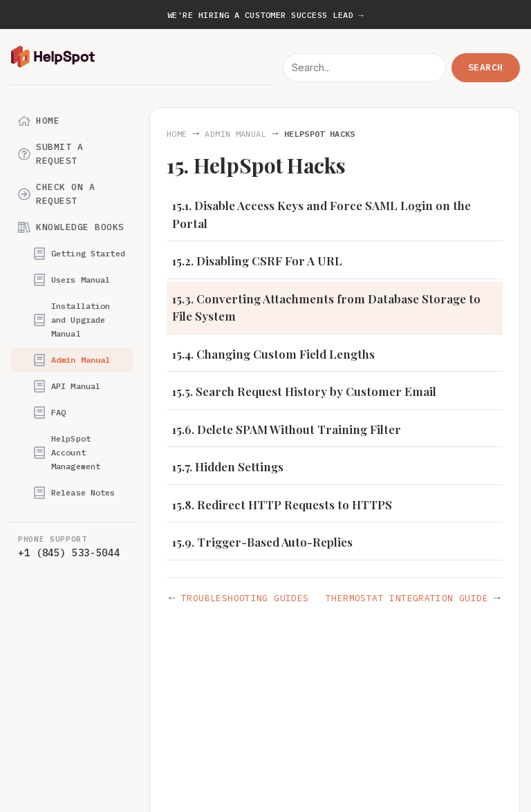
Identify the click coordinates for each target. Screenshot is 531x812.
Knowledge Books (71, 227)
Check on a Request (56, 194)
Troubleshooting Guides (245, 598)
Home (39, 121)
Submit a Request (50, 154)
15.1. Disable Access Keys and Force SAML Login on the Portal (322, 214)
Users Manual (72, 280)
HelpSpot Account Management (67, 452)
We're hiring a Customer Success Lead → (265, 15)
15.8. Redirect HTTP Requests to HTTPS (282, 504)
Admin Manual (72, 360)
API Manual (67, 386)
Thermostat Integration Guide (407, 598)
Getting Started (79, 254)
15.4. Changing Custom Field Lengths (273, 354)
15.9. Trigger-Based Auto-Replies (262, 542)
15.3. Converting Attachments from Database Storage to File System (326, 308)
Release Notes (74, 493)
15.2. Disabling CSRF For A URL (257, 261)
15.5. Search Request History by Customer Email (304, 391)
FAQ (49, 413)
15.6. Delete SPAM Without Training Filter (287, 429)
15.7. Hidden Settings (228, 466)
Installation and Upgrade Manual (72, 320)
